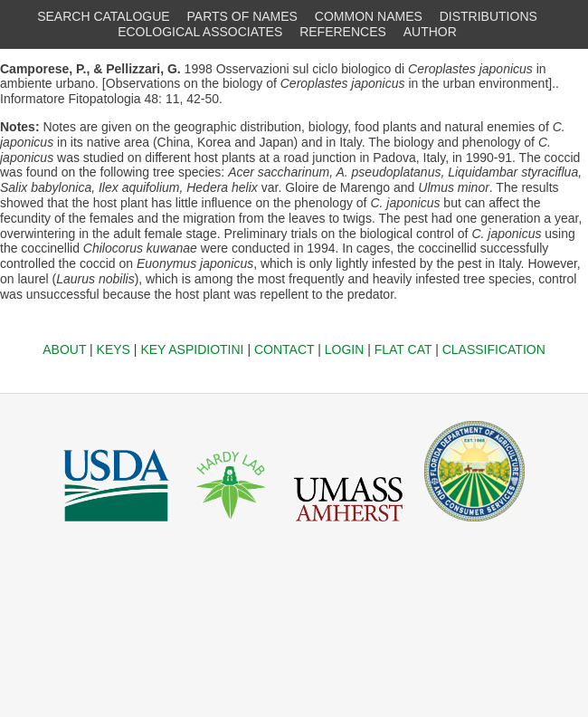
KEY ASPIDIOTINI (192, 349)
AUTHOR (430, 32)
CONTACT (284, 349)
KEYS (114, 349)
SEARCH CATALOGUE (104, 16)
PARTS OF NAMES (242, 16)
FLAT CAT (403, 349)
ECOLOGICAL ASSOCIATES (200, 32)
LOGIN (345, 349)
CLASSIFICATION (494, 349)
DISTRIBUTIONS (488, 16)
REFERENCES (343, 32)
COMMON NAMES (369, 16)
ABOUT (64, 349)
